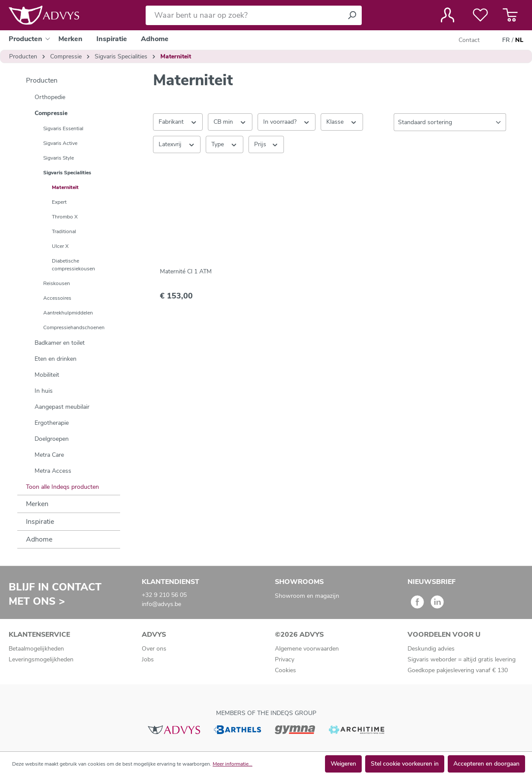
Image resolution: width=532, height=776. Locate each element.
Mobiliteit (47, 375)
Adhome (39, 539)
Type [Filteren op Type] (225, 144)
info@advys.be (161, 604)
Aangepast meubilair (62, 407)
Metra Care (49, 455)
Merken (37, 504)
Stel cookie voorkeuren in (405, 764)
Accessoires (57, 298)
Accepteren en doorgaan (486, 764)
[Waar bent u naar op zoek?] (244, 15)
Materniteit (65, 187)
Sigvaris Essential (63, 128)
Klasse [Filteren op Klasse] (342, 122)
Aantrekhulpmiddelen (68, 313)
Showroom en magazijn (307, 596)
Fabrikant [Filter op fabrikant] (178, 122)
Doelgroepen (52, 439)
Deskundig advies (431, 649)
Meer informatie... (233, 764)
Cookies (285, 670)
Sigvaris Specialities (67, 173)
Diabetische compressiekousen (73, 265)
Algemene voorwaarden (307, 649)
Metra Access (53, 471)
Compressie (51, 113)
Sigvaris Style (59, 158)
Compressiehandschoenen (74, 327)
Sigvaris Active (60, 143)
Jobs (148, 659)
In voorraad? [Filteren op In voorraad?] (287, 122)
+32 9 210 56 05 (164, 595)
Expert (59, 202)
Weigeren (343, 764)
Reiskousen (57, 283)
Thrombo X (65, 217)
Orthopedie (50, 97)
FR (506, 40)
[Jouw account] (448, 15)
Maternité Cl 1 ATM (186, 271)
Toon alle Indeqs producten (62, 487)
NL (519, 40)
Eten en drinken (56, 359)
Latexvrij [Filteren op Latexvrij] (177, 144)
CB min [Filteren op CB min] (230, 122)
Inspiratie (40, 522)
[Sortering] (450, 122)
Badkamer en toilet (60, 343)
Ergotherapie (52, 423)
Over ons (154, 649)
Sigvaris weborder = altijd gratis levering (462, 659)
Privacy (285, 659)
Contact (469, 40)
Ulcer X (60, 246)
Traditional (64, 231)
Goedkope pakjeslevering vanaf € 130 (458, 670)
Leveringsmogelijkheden (41, 659)
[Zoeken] (352, 15)
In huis (44, 391)
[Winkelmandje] (510, 15)
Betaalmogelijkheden (36, 649)
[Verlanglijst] (480, 15)
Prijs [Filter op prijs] (266, 144)
